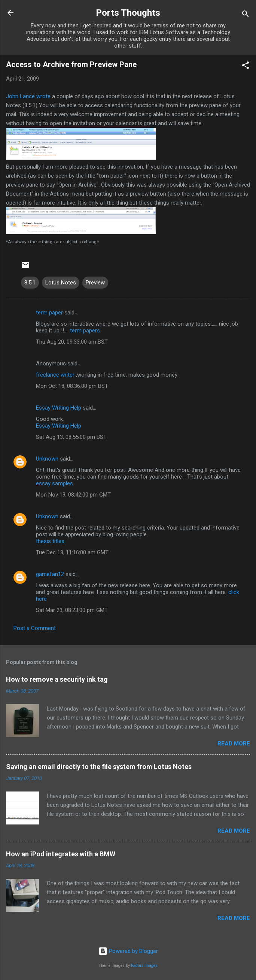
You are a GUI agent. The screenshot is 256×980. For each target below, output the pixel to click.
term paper (49, 313)
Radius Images (144, 966)
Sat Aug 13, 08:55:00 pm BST (71, 437)
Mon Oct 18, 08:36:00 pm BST (72, 386)
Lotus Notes (61, 283)
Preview (95, 283)
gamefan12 (50, 574)
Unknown (47, 459)
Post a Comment (35, 628)
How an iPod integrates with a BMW (61, 854)
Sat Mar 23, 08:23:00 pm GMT (72, 610)
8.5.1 (30, 283)
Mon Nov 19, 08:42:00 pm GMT (73, 495)
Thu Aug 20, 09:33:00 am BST (72, 342)
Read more (234, 744)
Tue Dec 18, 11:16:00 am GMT (72, 552)
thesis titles (50, 541)
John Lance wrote (28, 96)
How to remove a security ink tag (57, 679)
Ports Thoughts (128, 13)
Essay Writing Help (59, 408)
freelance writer (55, 375)
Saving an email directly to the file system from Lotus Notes (99, 767)
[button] (246, 67)
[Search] (246, 15)
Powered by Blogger (128, 951)
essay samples (54, 483)
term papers (85, 331)
